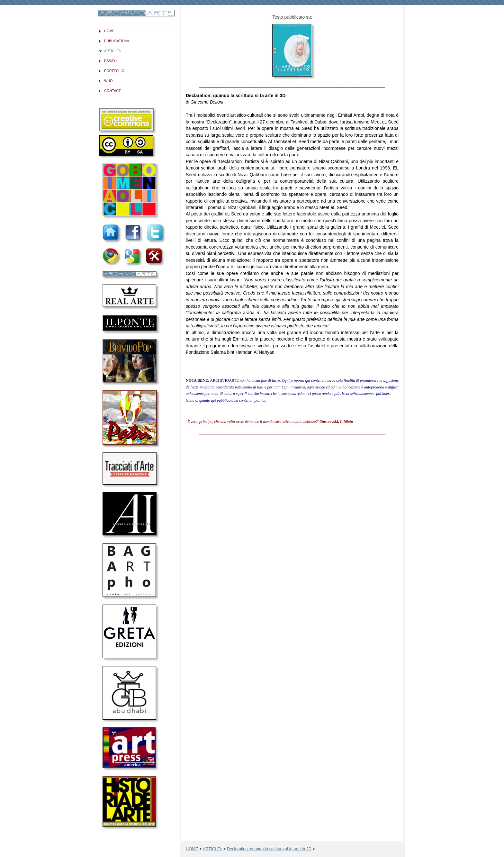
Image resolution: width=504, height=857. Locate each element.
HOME (109, 31)
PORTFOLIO (114, 71)
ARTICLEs (112, 51)
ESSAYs (111, 61)
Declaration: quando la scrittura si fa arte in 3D (269, 849)
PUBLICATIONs (117, 41)
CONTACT (113, 91)
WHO (108, 81)
